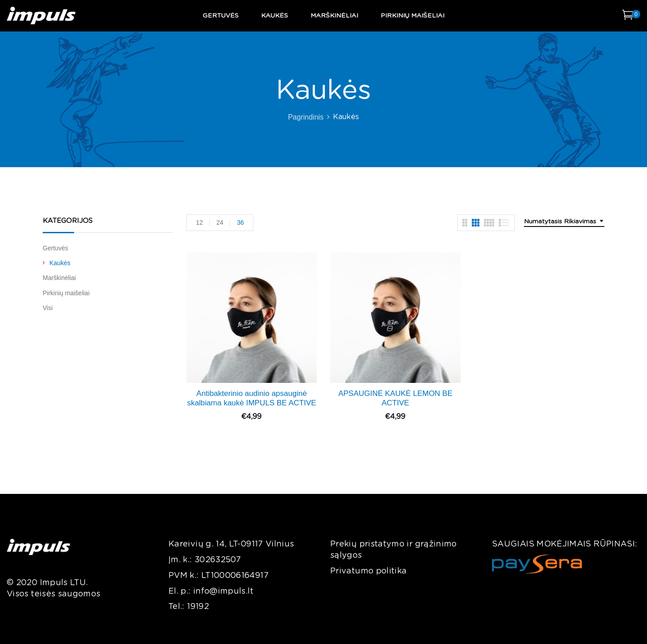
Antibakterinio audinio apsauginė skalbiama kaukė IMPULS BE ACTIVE (251, 398)
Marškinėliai (59, 278)
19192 (198, 607)
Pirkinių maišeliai (66, 293)
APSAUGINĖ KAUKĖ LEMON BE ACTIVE (395, 398)
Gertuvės (55, 248)
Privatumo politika (368, 571)
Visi (48, 308)
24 (220, 222)
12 (199, 222)
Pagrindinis (306, 117)
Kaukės (60, 263)
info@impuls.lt (223, 591)
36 (240, 222)
